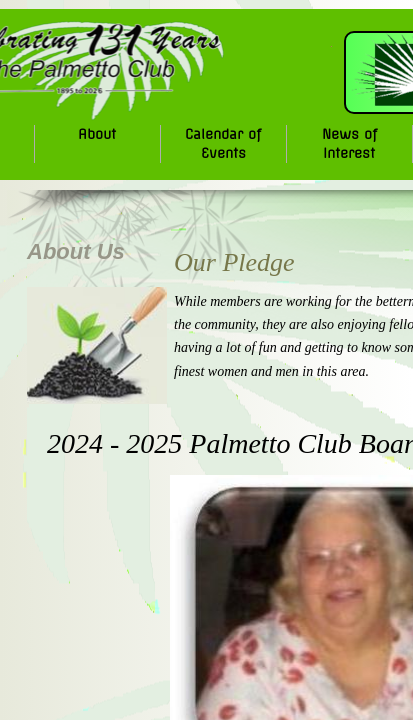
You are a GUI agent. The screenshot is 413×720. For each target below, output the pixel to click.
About (97, 134)
